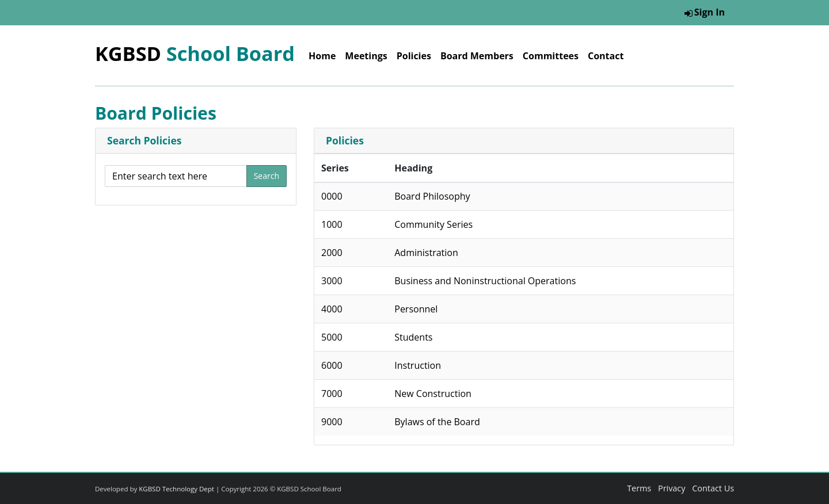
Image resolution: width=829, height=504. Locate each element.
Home (322, 56)
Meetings (366, 56)
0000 (332, 196)
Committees (551, 56)
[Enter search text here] (176, 176)
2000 (332, 253)
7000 (332, 394)
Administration (426, 253)
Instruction (418, 365)
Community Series (433, 224)
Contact (606, 56)
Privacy (672, 488)
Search (267, 176)
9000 (332, 422)
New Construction (433, 394)
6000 (332, 365)
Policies (414, 56)
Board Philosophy (432, 196)
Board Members (477, 56)
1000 (332, 224)
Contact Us (713, 488)
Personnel (416, 309)
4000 (332, 309)
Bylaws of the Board (437, 422)
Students (413, 337)
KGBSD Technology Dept (176, 489)
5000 (332, 337)
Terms (639, 488)
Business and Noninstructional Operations (485, 281)
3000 (332, 281)
